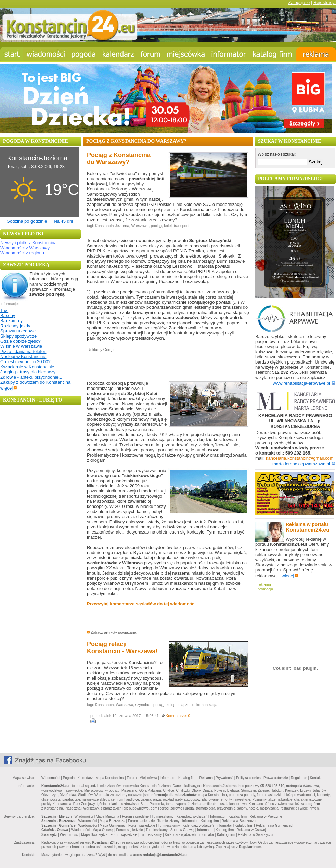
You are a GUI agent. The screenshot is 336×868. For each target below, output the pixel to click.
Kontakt (316, 778)
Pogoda (69, 778)
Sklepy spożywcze (18, 336)
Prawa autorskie (276, 778)
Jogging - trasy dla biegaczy (28, 372)
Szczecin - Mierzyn (56, 817)
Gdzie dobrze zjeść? (21, 341)
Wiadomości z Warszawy (25, 248)
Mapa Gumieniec (113, 825)
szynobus (143, 705)
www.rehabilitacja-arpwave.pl (304, 383)
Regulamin (299, 778)
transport (181, 226)
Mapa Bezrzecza (112, 821)
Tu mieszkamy (163, 817)
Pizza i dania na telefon (23, 351)
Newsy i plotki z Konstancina (29, 243)
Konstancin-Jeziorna (112, 226)
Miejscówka (148, 778)
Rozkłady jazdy (15, 326)
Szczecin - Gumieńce (58, 825)
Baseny (8, 315)
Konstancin (104, 705)
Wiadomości (51, 778)
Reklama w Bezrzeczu (239, 821)
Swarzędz (49, 835)
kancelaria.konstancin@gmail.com (300, 458)
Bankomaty (11, 321)
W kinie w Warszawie (21, 346)
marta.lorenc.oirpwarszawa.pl (304, 464)
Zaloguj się (299, 3)
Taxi (4, 310)
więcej (9, 388)
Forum (132, 778)
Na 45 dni (63, 221)
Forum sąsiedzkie (135, 817)
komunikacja (207, 705)
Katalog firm (187, 778)
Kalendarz (85, 778)
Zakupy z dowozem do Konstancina (35, 382)
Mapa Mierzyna (107, 817)
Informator (168, 778)
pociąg (156, 226)
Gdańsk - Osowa (55, 830)
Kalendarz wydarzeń (192, 817)
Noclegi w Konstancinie (23, 357)
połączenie (185, 705)
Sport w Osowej (182, 830)
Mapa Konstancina (110, 778)
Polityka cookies (248, 778)
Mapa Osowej (103, 830)
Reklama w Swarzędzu (255, 835)
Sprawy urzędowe (18, 331)
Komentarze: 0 (178, 716)
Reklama (206, 778)
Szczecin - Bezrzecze (59, 821)
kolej (168, 226)
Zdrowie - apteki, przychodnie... (31, 377)
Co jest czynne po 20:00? (25, 362)
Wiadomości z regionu (22, 253)
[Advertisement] (167, 363)
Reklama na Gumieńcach (275, 825)
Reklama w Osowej (251, 830)
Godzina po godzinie (27, 221)
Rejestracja (325, 3)
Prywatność (224, 778)
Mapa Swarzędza (94, 835)
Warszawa (140, 226)
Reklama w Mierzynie (266, 817)
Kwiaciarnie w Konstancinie (27, 367)
